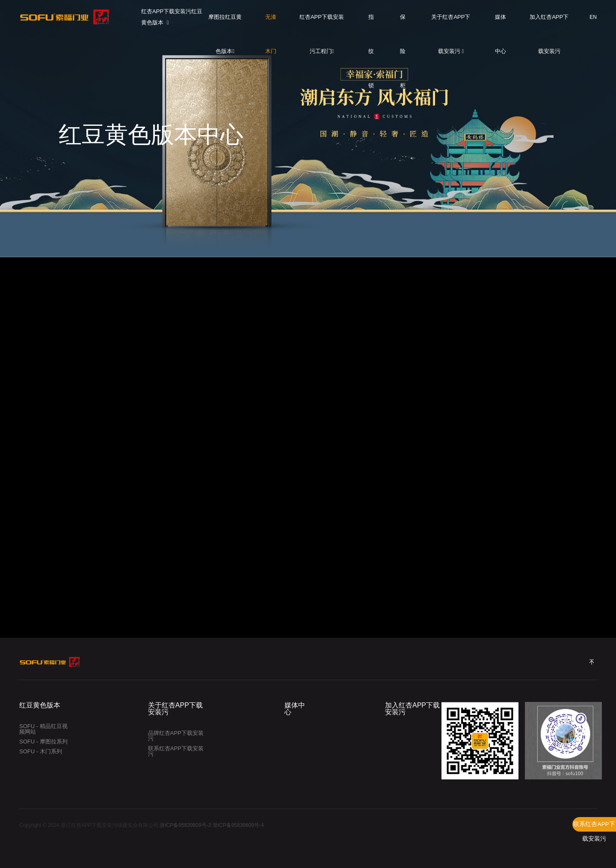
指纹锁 (371, 24)
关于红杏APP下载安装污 (451, 24)
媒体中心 (500, 24)
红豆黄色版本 (40, 705)
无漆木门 (271, 24)
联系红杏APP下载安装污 (594, 826)
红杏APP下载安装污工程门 (322, 24)
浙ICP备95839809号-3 (185, 825)
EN (593, 17)
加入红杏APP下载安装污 (549, 24)
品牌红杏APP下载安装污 (176, 736)
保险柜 (403, 24)
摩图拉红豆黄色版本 (225, 24)
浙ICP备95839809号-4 (238, 825)
